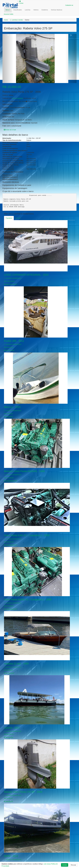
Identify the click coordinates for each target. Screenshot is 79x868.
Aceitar (65, 865)
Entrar (21, 3)
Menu (8, 10)
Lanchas (28, 10)
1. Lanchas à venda (16, 20)
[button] (8, 58)
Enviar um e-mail (10, 130)
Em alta (18, 218)
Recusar (73, 865)
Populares (9, 218)
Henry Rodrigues (18, 98)
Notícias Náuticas (57, 10)
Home (6, 20)
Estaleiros (45, 10)
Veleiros (36, 10)
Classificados (17, 10)
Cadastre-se (69, 5)
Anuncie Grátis (9, 14)
